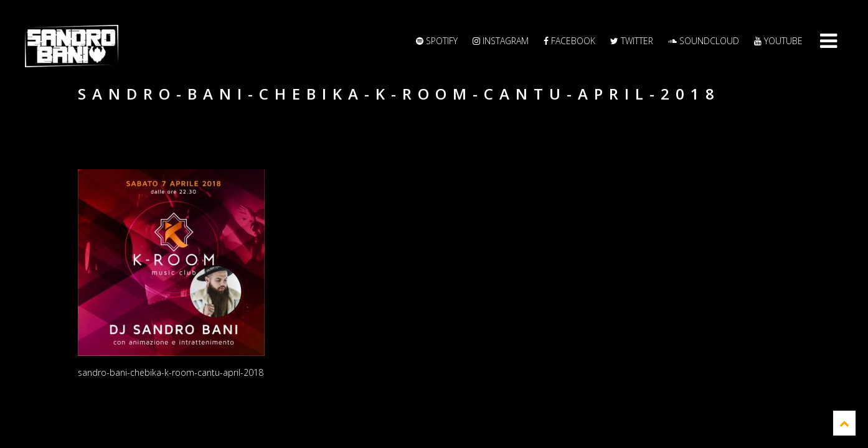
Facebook (569, 41)
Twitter (632, 41)
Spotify (437, 41)
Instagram (501, 41)
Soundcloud (704, 41)
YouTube (778, 41)
